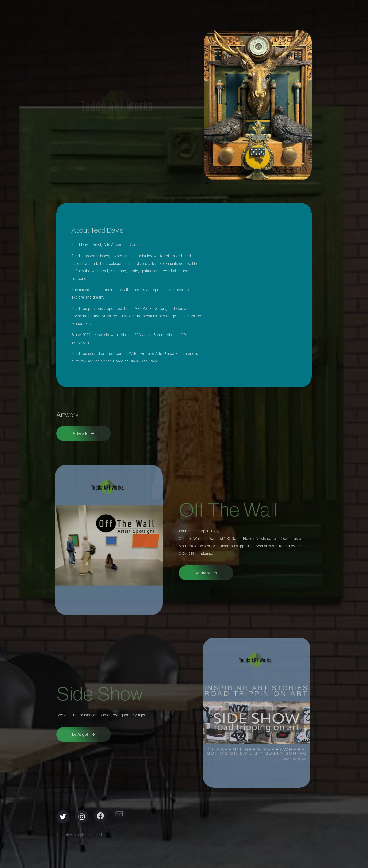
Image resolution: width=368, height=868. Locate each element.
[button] (84, 430)
